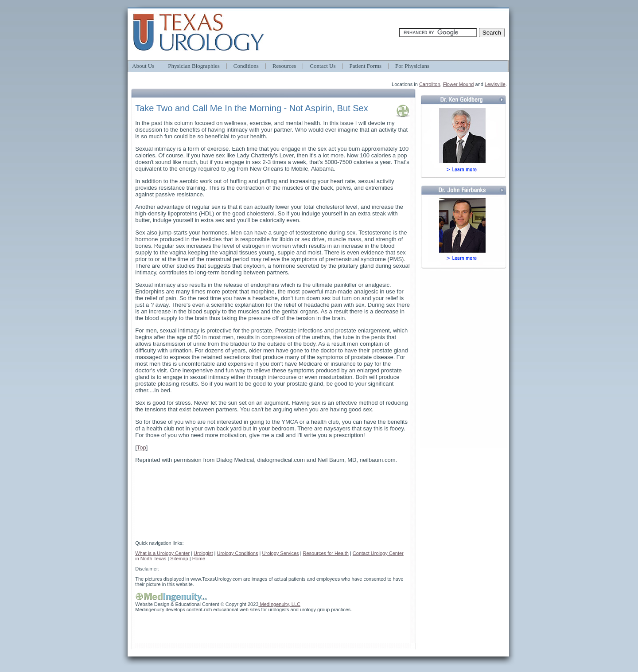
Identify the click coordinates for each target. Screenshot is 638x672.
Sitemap (179, 559)
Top (142, 447)
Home (199, 559)
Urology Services (280, 553)
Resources (284, 66)
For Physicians (412, 66)
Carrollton (430, 84)
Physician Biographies (194, 66)
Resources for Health (326, 553)
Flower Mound (459, 84)
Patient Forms (366, 66)
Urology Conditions (237, 553)
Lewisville (495, 84)
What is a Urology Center (162, 553)
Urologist (203, 553)
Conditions (246, 66)
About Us (143, 66)
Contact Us (323, 66)
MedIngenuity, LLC (279, 604)
